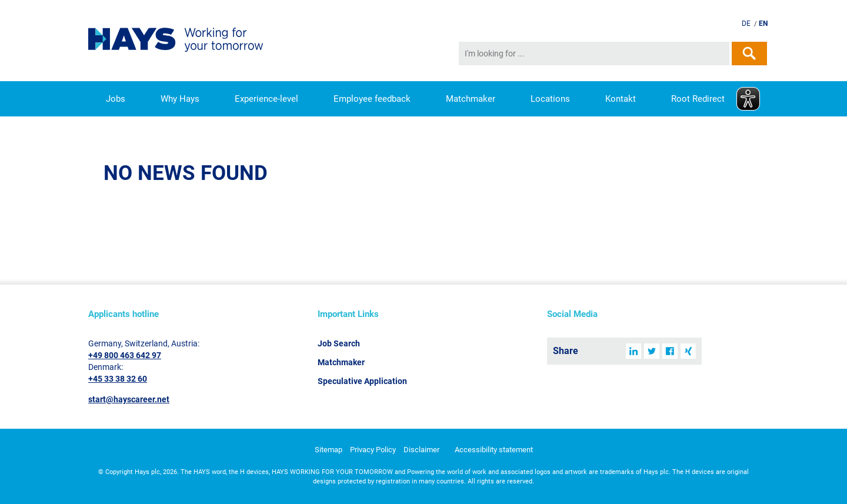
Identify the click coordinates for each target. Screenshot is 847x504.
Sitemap (329, 450)
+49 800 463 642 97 (125, 355)
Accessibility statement (494, 450)
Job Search (339, 343)
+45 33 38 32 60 (118, 379)
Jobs (116, 99)
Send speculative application (677, 24)
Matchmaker (471, 99)
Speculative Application (362, 381)
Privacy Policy (373, 450)
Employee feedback (372, 99)
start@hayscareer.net (129, 399)
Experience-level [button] (266, 99)
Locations (550, 99)
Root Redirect (698, 99)
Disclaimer (421, 450)
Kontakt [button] (621, 99)
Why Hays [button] (180, 99)
